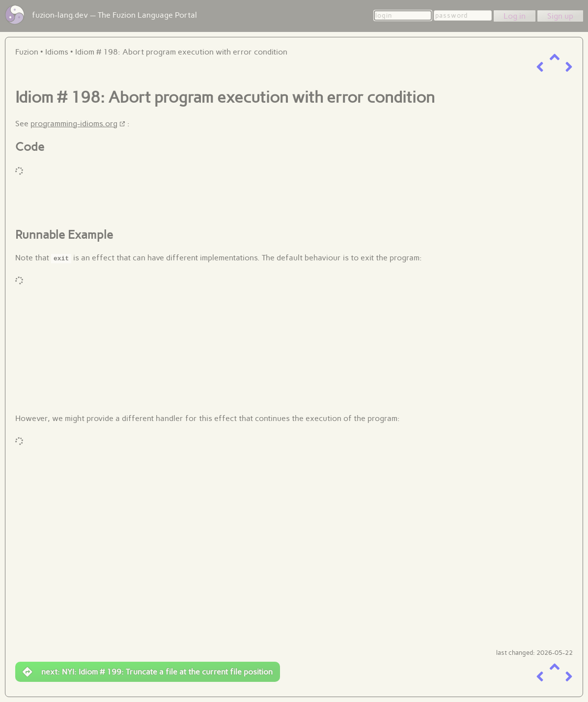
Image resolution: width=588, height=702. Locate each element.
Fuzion (27, 52)
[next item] (569, 67)
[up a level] (555, 57)
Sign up (560, 16)
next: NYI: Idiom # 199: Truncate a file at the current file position (148, 672)
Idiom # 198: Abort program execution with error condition (181, 52)
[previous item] (540, 67)
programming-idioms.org (74, 124)
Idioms (57, 52)
